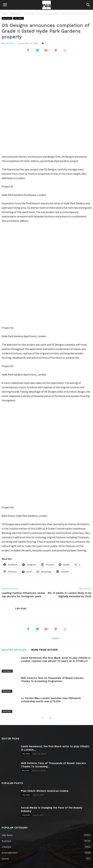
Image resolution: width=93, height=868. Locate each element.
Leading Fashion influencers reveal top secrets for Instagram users (23, 515)
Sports (43, 765)
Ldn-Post (9, 43)
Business (7, 18)
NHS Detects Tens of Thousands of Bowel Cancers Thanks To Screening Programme (52, 595)
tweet (55, 558)
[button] (88, 5)
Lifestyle (43, 753)
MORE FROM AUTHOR (44, 570)
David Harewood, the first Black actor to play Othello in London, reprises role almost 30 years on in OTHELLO (56, 579)
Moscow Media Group (52, 863)
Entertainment (43, 759)
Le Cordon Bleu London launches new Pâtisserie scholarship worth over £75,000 (51, 611)
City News (18, 18)
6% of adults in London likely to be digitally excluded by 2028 (70, 515)
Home (5, 14)
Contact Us (37, 847)
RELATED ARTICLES (14, 570)
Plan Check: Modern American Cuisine (45, 697)
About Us (20, 847)
